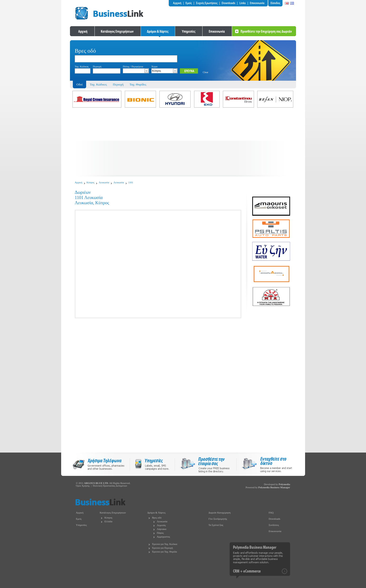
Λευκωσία (104, 182)
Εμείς (79, 519)
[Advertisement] (183, 143)
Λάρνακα (162, 529)
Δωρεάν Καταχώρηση (220, 513)
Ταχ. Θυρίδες (138, 84)
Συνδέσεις (274, 525)
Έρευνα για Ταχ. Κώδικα (165, 544)
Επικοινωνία (275, 531)
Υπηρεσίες (81, 525)
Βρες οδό (157, 518)
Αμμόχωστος (163, 537)
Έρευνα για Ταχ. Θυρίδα (164, 552)
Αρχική (79, 182)
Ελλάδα (108, 521)
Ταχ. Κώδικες (98, 84)
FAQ (271, 513)
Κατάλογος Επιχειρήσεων (113, 513)
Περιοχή (118, 84)
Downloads (274, 519)
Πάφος (160, 533)
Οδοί (79, 84)
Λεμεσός (161, 525)
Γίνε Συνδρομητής (218, 519)
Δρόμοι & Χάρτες (156, 513)
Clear (205, 72)
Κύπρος (91, 182)
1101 (131, 182)
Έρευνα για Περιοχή (162, 548)
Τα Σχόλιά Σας (216, 525)
